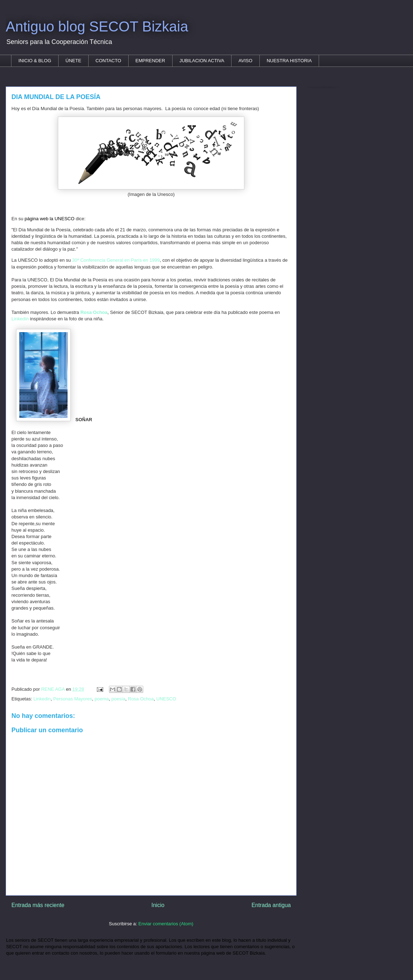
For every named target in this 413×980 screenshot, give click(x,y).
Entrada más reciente (38, 905)
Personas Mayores (73, 699)
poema (102, 699)
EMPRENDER (150, 61)
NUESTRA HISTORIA (289, 61)
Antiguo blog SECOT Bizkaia (97, 26)
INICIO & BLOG (35, 61)
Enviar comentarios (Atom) (166, 924)
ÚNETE (73, 61)
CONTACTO (108, 61)
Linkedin (20, 319)
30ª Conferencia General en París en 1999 (116, 260)
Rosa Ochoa (141, 699)
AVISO (246, 61)
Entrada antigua (271, 905)
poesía (118, 699)
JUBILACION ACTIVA (202, 61)
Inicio (158, 905)
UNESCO (166, 699)
